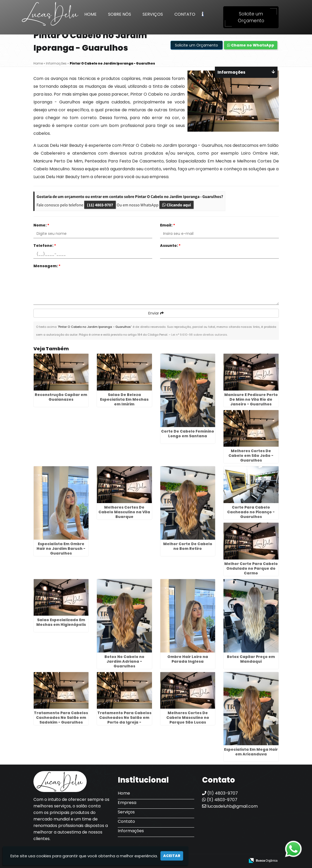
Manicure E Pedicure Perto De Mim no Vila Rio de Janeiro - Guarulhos (251, 399)
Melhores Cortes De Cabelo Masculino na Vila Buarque (124, 512)
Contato (185, 14)
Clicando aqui (176, 205)
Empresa (127, 803)
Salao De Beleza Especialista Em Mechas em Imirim (124, 399)
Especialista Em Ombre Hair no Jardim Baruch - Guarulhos (61, 549)
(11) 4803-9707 (100, 205)
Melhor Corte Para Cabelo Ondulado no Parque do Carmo (251, 568)
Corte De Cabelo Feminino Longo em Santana (188, 434)
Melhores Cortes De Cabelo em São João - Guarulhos (251, 456)
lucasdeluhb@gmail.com (230, 806)
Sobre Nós (120, 14)
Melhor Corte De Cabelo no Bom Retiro (188, 546)
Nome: (41, 225)
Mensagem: (47, 266)
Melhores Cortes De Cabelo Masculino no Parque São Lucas (188, 718)
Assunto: (170, 246)
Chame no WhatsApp (251, 45)
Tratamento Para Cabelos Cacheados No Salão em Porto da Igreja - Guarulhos (124, 720)
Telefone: (45, 246)
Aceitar (172, 856)
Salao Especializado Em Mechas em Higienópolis (61, 622)
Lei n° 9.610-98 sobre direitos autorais (199, 335)
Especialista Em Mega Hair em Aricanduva (251, 752)
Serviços (153, 14)
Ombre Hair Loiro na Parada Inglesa (188, 659)
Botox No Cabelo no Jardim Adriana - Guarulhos (124, 661)
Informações (131, 831)
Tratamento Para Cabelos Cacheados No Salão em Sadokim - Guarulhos (61, 718)
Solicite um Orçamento (251, 17)
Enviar (156, 313)
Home (90, 14)
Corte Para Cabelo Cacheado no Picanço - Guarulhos (251, 512)
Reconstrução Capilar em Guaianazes (61, 397)
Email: (168, 225)
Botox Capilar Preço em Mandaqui (251, 659)
